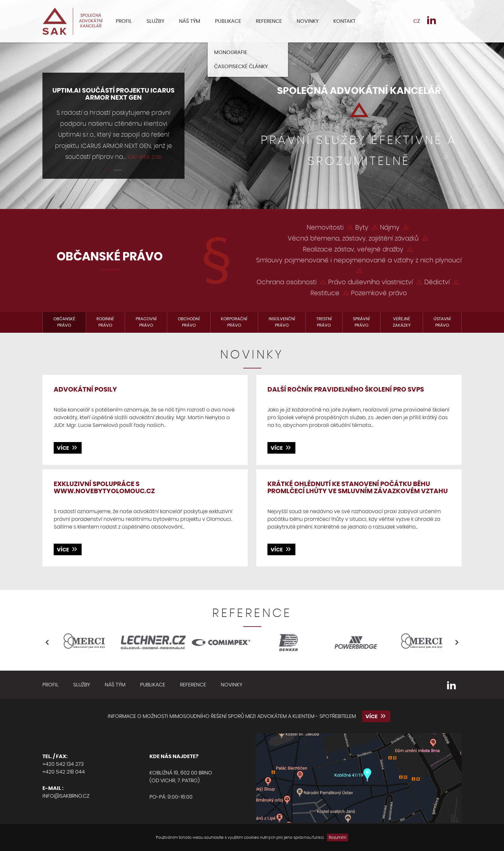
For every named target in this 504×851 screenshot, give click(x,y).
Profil (124, 21)
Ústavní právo (442, 322)
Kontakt (344, 21)
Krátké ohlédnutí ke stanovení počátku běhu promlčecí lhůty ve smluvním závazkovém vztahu (358, 488)
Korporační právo (234, 322)
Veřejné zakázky (402, 322)
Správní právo (361, 322)
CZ (417, 21)
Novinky (308, 21)
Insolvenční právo (282, 322)
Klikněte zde (145, 157)
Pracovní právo (146, 322)
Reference (269, 21)
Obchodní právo (189, 322)
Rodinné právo (105, 322)
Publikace (228, 21)
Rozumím (337, 837)
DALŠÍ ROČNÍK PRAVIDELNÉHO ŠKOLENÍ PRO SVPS (346, 390)
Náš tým (190, 21)
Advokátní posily (85, 390)
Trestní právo (324, 322)
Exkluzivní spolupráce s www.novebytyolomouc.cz (104, 488)
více (68, 448)
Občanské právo (64, 322)
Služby (155, 21)
